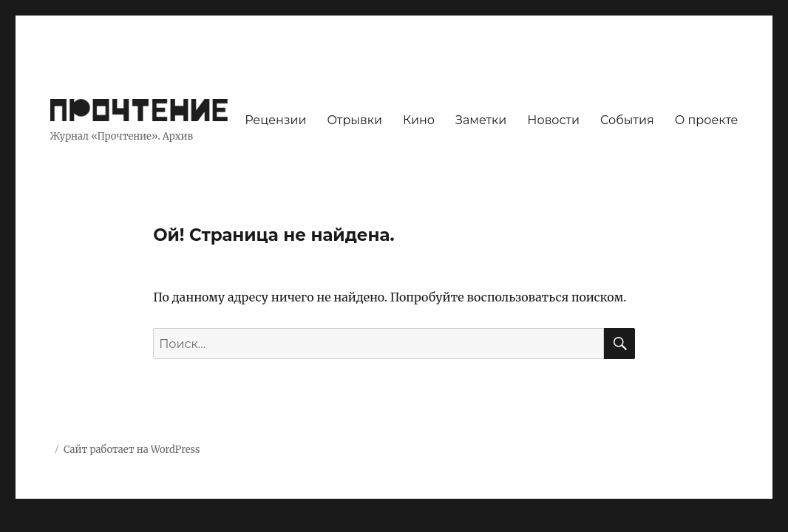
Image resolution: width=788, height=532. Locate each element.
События (627, 120)
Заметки (481, 120)
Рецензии (275, 120)
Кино (419, 120)
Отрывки (354, 120)
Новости (553, 120)
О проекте (707, 120)
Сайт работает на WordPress (132, 450)
